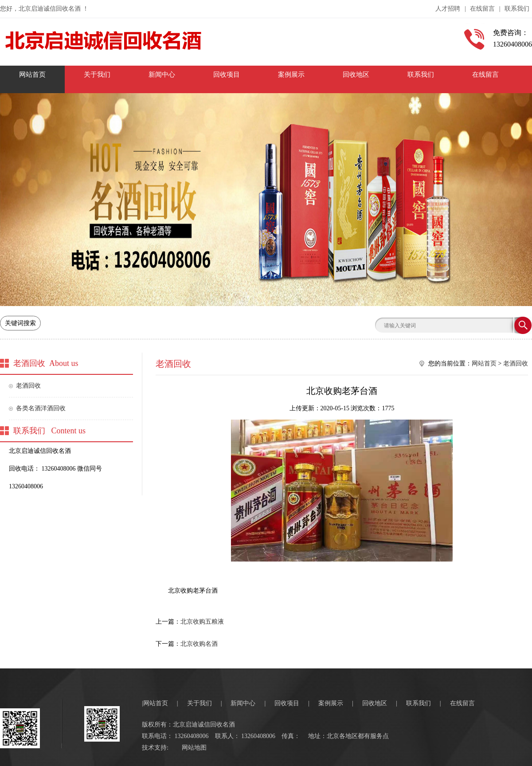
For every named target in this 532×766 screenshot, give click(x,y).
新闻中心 (243, 703)
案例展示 (331, 703)
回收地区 (375, 703)
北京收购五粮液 (202, 622)
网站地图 (194, 748)
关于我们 (199, 703)
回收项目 (287, 703)
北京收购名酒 (199, 644)
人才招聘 (448, 9)
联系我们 (517, 9)
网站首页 (484, 363)
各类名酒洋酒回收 (41, 408)
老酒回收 (28, 386)
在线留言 (482, 9)
